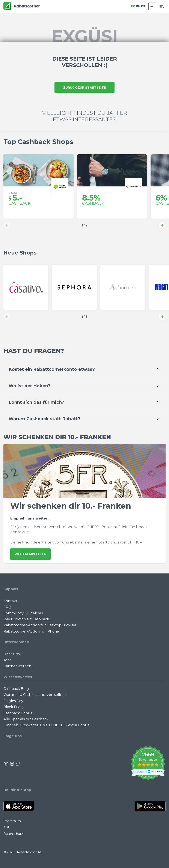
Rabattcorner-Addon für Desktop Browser (40, 625)
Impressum (12, 821)
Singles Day (13, 701)
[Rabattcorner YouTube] (6, 764)
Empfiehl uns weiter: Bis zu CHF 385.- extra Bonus (46, 725)
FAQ (7, 607)
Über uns (11, 654)
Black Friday (14, 707)
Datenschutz (13, 834)
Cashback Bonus (18, 713)
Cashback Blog (16, 689)
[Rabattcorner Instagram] (12, 764)
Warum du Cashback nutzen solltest (35, 695)
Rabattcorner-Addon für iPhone (31, 631)
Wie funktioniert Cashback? (27, 619)
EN (143, 6)
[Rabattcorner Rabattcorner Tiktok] (18, 764)
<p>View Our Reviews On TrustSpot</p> (148, 764)
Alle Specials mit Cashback (26, 719)
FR (138, 6)
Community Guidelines (23, 613)
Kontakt (10, 601)
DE (133, 6)
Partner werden (17, 666)
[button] (7, 225)
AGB (7, 827)
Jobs (7, 660)
